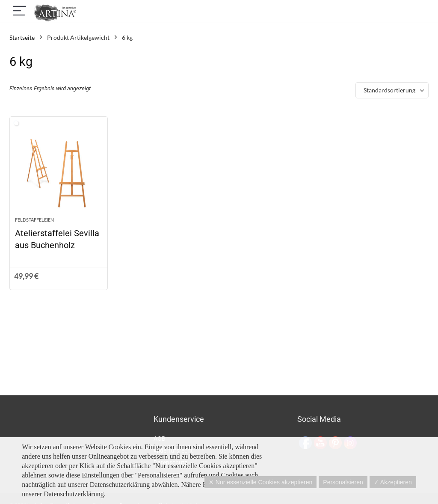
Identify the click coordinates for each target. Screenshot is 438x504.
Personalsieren (343, 482)
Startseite (22, 37)
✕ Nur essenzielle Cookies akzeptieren (260, 482)
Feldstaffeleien (34, 220)
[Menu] (20, 11)
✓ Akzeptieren (393, 482)
